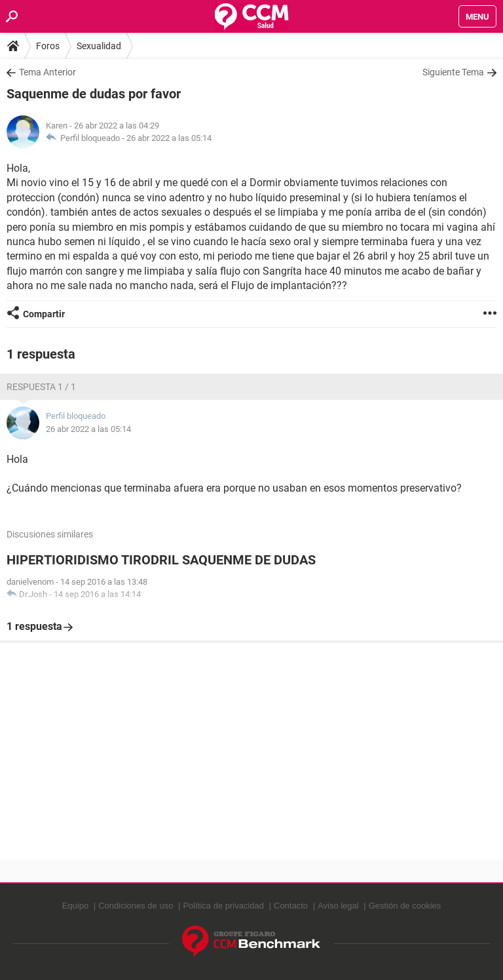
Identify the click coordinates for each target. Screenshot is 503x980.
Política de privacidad (223, 906)
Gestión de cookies (405, 906)
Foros (48, 46)
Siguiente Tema (453, 72)
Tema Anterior (47, 72)
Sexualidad (99, 46)
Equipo (75, 906)
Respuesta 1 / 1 (41, 387)
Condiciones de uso (136, 906)
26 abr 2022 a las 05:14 (169, 138)
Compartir (44, 314)
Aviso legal (338, 906)
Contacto (291, 906)
